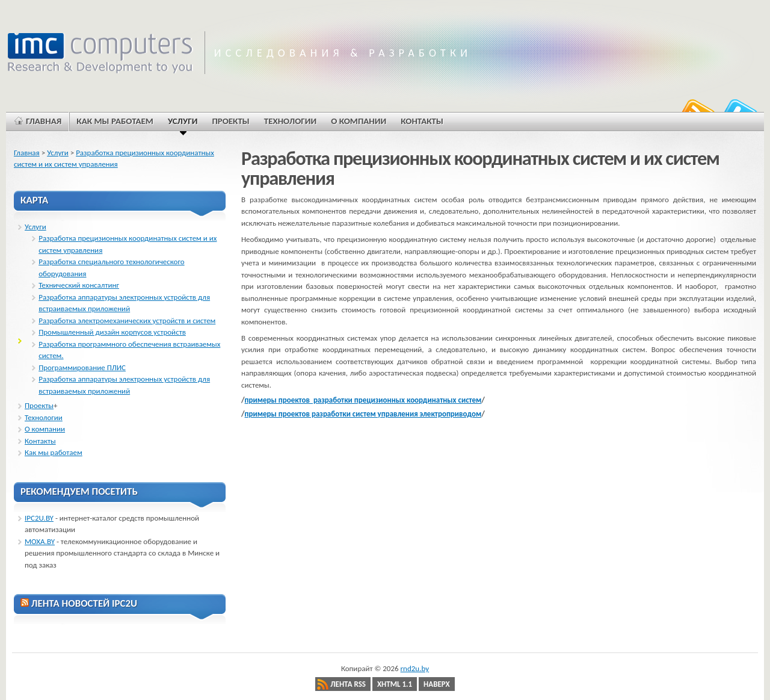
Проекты (39, 405)
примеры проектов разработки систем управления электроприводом (363, 414)
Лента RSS (348, 684)
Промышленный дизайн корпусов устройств (112, 332)
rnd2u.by (415, 668)
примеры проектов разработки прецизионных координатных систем (363, 400)
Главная (27, 153)
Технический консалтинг (79, 285)
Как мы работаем (54, 452)
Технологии (44, 417)
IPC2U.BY (39, 518)
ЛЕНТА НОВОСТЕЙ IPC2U (84, 603)
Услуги (58, 153)
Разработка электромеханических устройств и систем (127, 321)
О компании (45, 429)
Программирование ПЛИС (82, 367)
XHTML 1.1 (395, 684)
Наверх (437, 684)
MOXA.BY (40, 541)
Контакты (40, 441)
